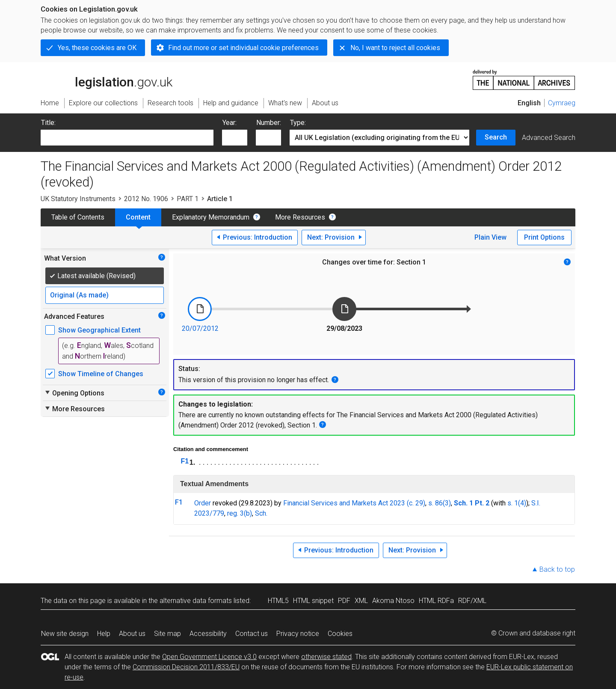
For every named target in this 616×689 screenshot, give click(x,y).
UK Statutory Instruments (78, 199)
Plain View (490, 237)
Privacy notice (298, 634)
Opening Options (74, 393)
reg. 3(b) (240, 513)
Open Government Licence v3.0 (209, 657)
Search (496, 137)
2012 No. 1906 (146, 199)
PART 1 (188, 199)
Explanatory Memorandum (211, 217)
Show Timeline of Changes (101, 374)
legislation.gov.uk (107, 79)
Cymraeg (562, 103)
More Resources (300, 217)
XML (361, 601)
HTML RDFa (436, 601)
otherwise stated (326, 657)
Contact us (252, 634)
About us (132, 634)
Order (203, 503)
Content (138, 217)
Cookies (340, 634)
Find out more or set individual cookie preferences (243, 48)
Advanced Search (549, 138)
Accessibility (208, 634)
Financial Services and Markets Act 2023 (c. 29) (354, 503)
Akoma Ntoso (393, 601)
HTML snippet (313, 601)
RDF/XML (472, 601)
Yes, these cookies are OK (97, 48)
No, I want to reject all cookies (395, 48)
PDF (344, 601)
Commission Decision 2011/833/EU (186, 667)
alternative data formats (196, 601)
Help (104, 634)
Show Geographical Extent (99, 330)
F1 (185, 461)
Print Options (544, 237)
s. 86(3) (440, 503)
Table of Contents (78, 217)
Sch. (261, 513)
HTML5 (278, 601)
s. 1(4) (517, 503)
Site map (167, 634)
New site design (65, 634)
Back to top (557, 569)
